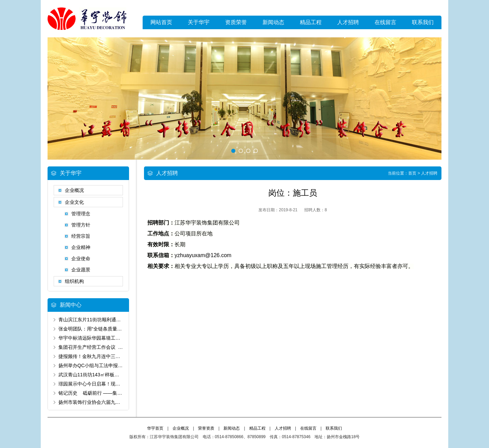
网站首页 (161, 22)
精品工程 (311, 22)
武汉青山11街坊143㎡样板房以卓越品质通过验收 (110, 375)
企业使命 (81, 258)
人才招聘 (348, 22)
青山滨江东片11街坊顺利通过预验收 (97, 320)
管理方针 (81, 225)
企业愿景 (81, 270)
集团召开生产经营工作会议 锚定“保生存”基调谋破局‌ (114, 347)
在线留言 (385, 22)
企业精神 (81, 247)
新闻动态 (273, 22)
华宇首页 (155, 428)
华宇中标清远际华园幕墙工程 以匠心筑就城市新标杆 (116, 338)
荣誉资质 (206, 428)
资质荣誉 (236, 22)
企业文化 (74, 202)
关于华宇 (199, 22)
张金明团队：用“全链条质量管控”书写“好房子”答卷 (112, 329)
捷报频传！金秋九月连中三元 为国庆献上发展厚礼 (112, 356)
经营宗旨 (81, 236)
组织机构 (74, 281)
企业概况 (74, 190)
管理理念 (81, 214)
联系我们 (423, 22)
